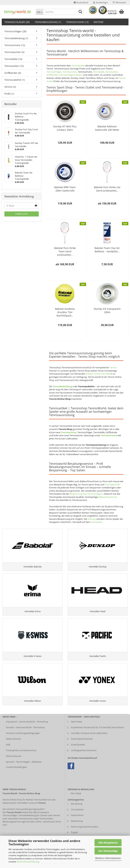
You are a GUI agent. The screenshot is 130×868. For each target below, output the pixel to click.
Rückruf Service (14, 756)
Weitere (99, 22)
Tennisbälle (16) (13, 59)
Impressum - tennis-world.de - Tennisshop (27, 722)
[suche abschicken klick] (80, 12)
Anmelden (21, 214)
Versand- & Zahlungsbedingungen (23, 733)
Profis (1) (9, 94)
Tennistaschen (70, 72)
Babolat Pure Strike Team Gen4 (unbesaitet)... (65, 251)
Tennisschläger (54, 72)
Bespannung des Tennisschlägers (86, 494)
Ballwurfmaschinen (108, 497)
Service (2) (10, 87)
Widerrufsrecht (13, 739)
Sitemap (92, 519)
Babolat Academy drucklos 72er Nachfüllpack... (65, 312)
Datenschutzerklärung (28, 862)
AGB (8, 745)
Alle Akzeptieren (108, 843)
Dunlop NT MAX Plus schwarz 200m (65, 128)
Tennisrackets (46, 819)
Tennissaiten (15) (14, 66)
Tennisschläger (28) (17, 22)
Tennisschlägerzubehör (71, 75)
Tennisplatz (97, 522)
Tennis (113, 367)
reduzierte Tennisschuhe (20, 819)
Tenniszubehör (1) (15, 80)
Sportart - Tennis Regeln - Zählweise (24, 762)
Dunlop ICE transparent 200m (107, 310)
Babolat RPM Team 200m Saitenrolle (65, 189)
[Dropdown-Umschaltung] (39, 12)
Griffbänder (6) (13, 73)
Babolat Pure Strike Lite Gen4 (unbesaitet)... (107, 189)
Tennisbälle (98, 72)
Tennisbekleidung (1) (48, 22)
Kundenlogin (100, 2)
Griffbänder (52, 75)
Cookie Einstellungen (16, 767)
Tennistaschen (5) (14, 52)
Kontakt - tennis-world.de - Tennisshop (25, 727)
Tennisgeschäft (112, 484)
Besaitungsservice (11, 822)
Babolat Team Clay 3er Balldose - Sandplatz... (107, 250)
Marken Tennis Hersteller (98, 374)
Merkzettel (119, 2)
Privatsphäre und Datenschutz (21, 750)
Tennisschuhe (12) (77, 22)
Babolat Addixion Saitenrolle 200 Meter (107, 128)
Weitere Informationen (108, 858)
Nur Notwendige (108, 851)
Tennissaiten (111, 72)
